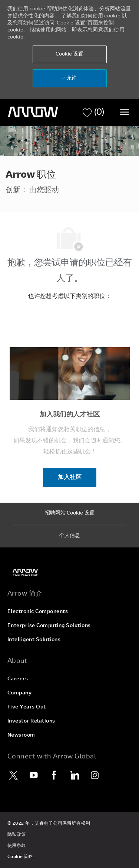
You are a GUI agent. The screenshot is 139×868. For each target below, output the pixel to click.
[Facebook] (54, 775)
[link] (70, 572)
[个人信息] (70, 536)
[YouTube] (34, 775)
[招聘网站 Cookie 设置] (70, 514)
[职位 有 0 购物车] (93, 113)
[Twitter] (14, 775)
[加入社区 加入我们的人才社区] (70, 477)
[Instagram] (95, 775)
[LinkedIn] (75, 775)
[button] (70, 54)
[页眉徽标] (33, 112)
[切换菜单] (125, 112)
